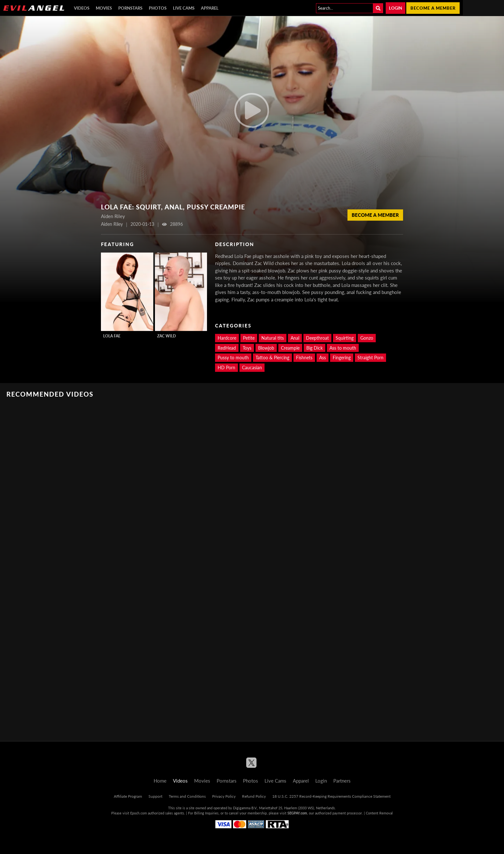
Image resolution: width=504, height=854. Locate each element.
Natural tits (273, 338)
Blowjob (266, 348)
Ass (323, 358)
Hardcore (227, 338)
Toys (247, 348)
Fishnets (304, 358)
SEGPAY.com (297, 813)
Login (396, 8)
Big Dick (315, 348)
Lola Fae (112, 336)
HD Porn (226, 367)
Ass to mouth (343, 348)
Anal (295, 338)
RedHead (227, 348)
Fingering (342, 358)
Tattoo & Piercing (272, 358)
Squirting (345, 338)
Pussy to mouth (233, 358)
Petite (249, 338)
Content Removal (379, 813)
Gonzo (367, 338)
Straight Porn (370, 358)
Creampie (290, 348)
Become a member (433, 8)
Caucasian (252, 367)
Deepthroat (317, 338)
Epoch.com (139, 813)
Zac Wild (166, 336)
